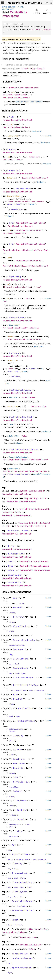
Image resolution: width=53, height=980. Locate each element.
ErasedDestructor (22, 910)
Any (15, 598)
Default (14, 170)
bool (39, 287)
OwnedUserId (38, 69)
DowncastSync (21, 668)
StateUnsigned (11, 471)
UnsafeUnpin (15, 575)
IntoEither (19, 759)
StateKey (13, 397)
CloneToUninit (21, 626)
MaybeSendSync (20, 954)
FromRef (18, 699)
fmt (8, 157)
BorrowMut (19, 617)
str (29, 424)
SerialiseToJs (21, 782)
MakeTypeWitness (16, 729)
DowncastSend (21, 659)
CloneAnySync (20, 892)
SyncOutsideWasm (39, 859)
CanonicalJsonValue (13, 932)
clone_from (12, 136)
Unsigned (13, 469)
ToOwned (18, 791)
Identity (18, 736)
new (13, 92)
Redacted (13, 325)
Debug (12, 149)
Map (27, 498)
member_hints (8, 9)
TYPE (12, 424)
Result (6, 160)
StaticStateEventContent (24, 450)
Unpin (11, 570)
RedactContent (18, 318)
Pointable (19, 763)
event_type (12, 406)
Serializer (32, 369)
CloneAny (17, 864)
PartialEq (15, 277)
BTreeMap (34, 929)
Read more (37, 131)
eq (8, 284)
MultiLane (14, 836)
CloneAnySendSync (22, 882)
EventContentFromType (26, 685)
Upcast (21, 819)
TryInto (21, 810)
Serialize (15, 353)
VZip (19, 831)
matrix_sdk (6, 7)
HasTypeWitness (26, 721)
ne (8, 298)
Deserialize (23, 189)
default (11, 178)
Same (16, 777)
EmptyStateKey (29, 397)
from (9, 230)
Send (11, 561)
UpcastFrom (14, 824)
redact (10, 337)
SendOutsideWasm (23, 859)
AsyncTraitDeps (21, 854)
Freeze (12, 546)
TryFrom (21, 801)
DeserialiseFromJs (24, 640)
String (34, 498)
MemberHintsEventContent (25, 3)
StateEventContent (20, 390)
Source (48, 136)
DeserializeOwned (17, 645)
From (12, 223)
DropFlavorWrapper (24, 677)
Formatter (34, 157)
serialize (12, 360)
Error (19, 160)
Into (19, 750)
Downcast (18, 649)
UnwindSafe (14, 582)
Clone (12, 117)
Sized (22, 603)
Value (43, 498)
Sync (11, 566)
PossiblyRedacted (18, 457)
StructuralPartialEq (20, 531)
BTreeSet (37, 29)
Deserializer (13, 204)
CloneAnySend (20, 873)
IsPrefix (13, 436)
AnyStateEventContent (21, 226)
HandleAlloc (25, 708)
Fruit (15, 920)
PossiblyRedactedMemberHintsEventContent (26, 266)
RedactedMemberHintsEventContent (21, 328)
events (20, 7)
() (12, 160)
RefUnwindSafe (16, 554)
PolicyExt (19, 768)
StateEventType (39, 406)
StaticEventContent (21, 417)
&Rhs (29, 298)
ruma (14, 7)
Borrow (17, 607)
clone (9, 124)
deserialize (13, 196)
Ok (42, 369)
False (24, 436)
